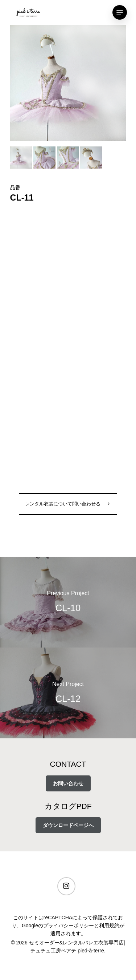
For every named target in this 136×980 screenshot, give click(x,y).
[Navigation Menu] (120, 12)
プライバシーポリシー (69, 925)
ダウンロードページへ (68, 825)
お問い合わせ (68, 783)
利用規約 (109, 925)
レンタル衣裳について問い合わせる (63, 504)
